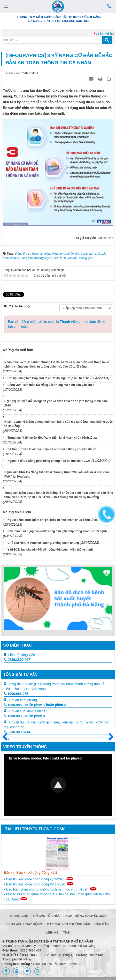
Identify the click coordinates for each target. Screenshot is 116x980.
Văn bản (102, 924)
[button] (58, 785)
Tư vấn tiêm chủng (23, 700)
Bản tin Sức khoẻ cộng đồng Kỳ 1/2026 (39, 884)
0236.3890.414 (17, 732)
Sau (109, 737)
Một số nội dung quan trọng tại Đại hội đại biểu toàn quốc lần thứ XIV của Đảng (57, 897)
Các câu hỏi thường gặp (68, 924)
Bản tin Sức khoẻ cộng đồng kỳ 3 (31, 873)
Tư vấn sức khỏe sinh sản (28, 711)
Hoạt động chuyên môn (86, 916)
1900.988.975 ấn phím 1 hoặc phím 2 (35, 705)
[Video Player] (58, 785)
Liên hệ (52, 932)
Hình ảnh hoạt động (25, 924)
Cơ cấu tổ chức (47, 916)
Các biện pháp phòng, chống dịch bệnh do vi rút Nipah (50, 889)
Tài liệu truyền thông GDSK (35, 829)
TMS (66, 932)
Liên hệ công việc (21, 655)
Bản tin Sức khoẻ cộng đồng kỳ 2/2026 (39, 879)
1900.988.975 (16, 694)
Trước (7, 740)
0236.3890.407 (17, 660)
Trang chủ (19, 916)
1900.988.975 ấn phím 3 (24, 716)
